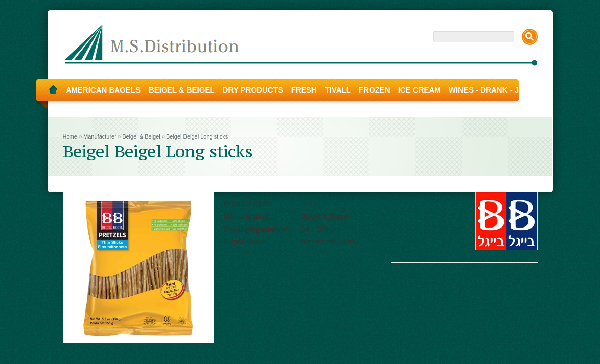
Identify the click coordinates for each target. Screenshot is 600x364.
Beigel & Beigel (182, 90)
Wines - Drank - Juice (493, 90)
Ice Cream (420, 90)
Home (53, 90)
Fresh (304, 90)
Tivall (338, 90)
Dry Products (253, 90)
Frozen (375, 90)
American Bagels (104, 90)
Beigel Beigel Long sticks (197, 136)
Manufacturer (100, 136)
